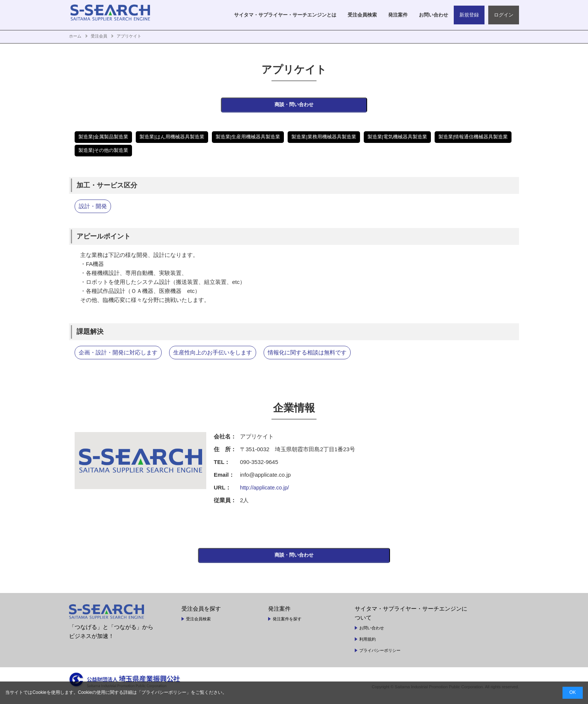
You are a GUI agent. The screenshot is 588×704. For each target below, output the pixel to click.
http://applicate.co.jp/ (266, 491)
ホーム (75, 36)
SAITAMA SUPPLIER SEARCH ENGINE (116, 15)
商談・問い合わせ (294, 107)
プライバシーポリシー (380, 657)
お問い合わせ (372, 635)
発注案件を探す (287, 626)
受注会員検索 (198, 626)
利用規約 (367, 646)
